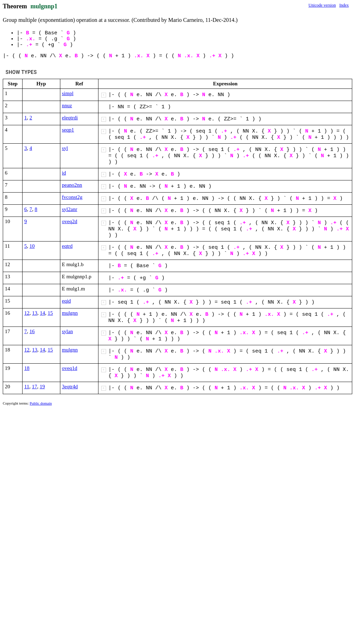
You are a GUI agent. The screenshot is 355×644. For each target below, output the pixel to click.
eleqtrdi (70, 118)
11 (27, 387)
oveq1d (70, 368)
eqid (67, 301)
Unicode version (322, 5)
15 (50, 313)
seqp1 (68, 130)
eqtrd (67, 246)
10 (32, 246)
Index (344, 5)
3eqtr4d (70, 387)
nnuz (67, 105)
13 (35, 313)
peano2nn (72, 185)
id (64, 173)
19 (42, 387)
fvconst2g (72, 197)
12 (27, 313)
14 (42, 313)
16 (32, 331)
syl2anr (70, 209)
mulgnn (70, 313)
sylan (68, 331)
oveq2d (70, 221)
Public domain (41, 403)
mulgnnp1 (44, 6)
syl (65, 148)
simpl (68, 93)
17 (34, 387)
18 (27, 368)
